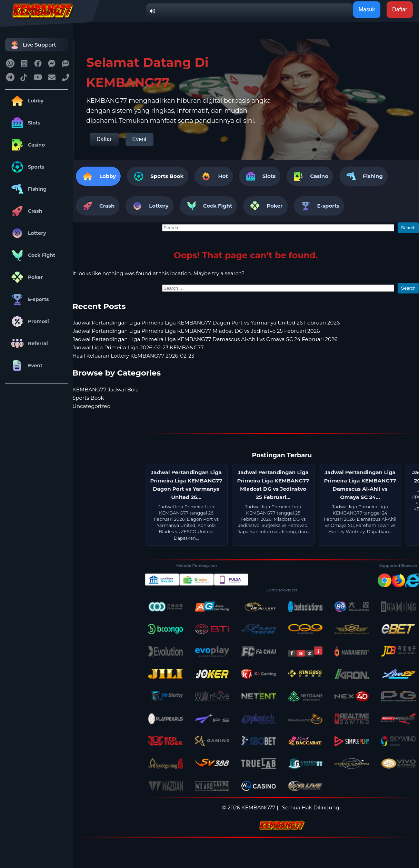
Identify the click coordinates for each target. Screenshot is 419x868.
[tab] (158, 176)
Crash (25, 211)
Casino (27, 145)
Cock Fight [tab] (208, 206)
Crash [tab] (98, 206)
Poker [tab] (265, 206)
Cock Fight (32, 255)
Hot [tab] (213, 176)
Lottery (27, 233)
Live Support (32, 45)
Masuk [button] (367, 9)
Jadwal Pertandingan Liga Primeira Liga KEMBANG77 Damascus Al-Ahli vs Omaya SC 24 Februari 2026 (205, 339)
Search (408, 228)
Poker (26, 277)
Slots (24, 123)
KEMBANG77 (258, 807)
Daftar (104, 139)
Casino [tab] (310, 176)
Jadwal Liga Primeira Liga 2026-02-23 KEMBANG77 (138, 347)
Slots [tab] (260, 176)
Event (26, 366)
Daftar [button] (400, 9)
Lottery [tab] (149, 206)
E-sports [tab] (319, 206)
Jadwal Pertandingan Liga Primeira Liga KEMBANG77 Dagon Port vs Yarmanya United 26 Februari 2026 (206, 323)
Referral (28, 343)
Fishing (28, 189)
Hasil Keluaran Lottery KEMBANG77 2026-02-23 (133, 356)
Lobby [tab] (98, 176)
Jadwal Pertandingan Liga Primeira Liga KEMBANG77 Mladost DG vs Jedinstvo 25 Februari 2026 (196, 331)
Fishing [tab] (363, 176)
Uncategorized (92, 406)
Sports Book (167, 176)
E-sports (29, 299)
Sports (27, 167)
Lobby (26, 101)
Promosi (29, 321)
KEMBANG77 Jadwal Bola (106, 390)
